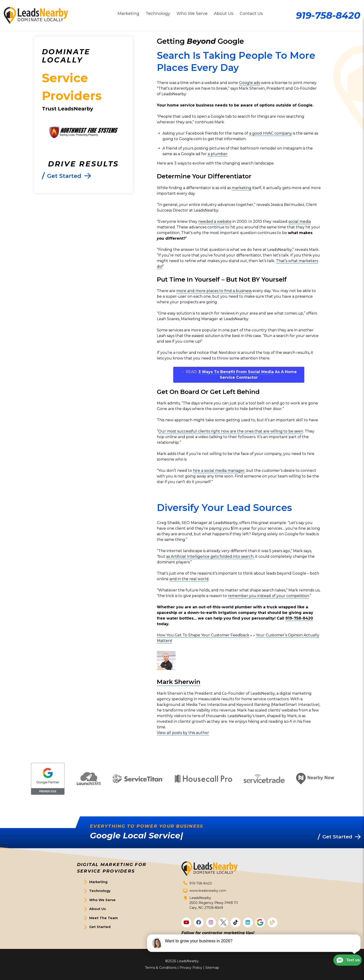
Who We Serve (102, 900)
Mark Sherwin (179, 682)
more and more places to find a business (214, 291)
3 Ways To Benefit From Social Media (236, 372)
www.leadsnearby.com (208, 891)
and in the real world (189, 579)
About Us (97, 909)
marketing (242, 188)
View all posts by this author (183, 733)
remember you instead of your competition (268, 596)
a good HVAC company (270, 133)
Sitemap (212, 968)
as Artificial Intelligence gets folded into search (210, 556)
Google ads (250, 83)
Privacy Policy (191, 968)
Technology (100, 891)
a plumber (218, 154)
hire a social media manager (219, 471)
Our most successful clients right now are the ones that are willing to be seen (231, 431)
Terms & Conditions (161, 968)
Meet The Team (103, 918)
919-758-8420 (328, 15)
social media (300, 222)
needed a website (215, 222)
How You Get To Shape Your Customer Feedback (203, 635)
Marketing (98, 882)
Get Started (100, 927)
